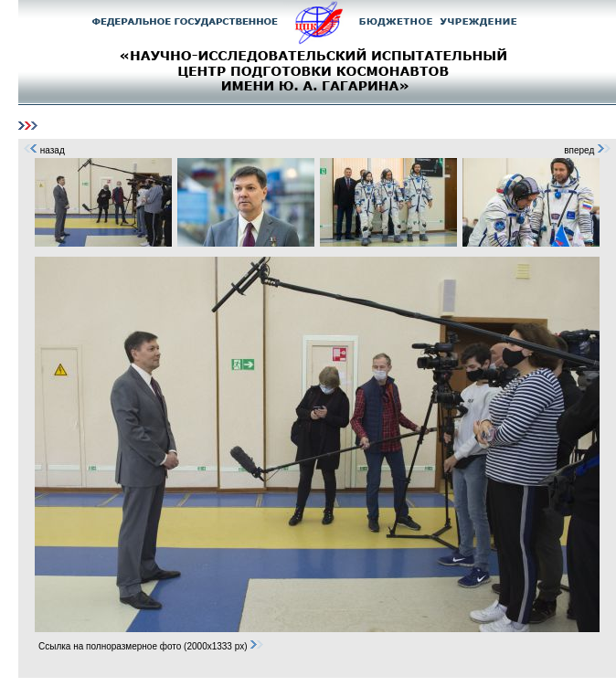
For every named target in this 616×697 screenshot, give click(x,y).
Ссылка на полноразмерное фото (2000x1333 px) (151, 646)
